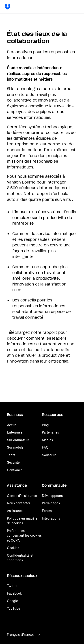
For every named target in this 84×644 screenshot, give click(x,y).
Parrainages (51, 503)
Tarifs (11, 455)
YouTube (14, 608)
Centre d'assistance (22, 496)
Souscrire (49, 455)
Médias (47, 440)
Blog (45, 425)
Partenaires (50, 432)
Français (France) (24, 635)
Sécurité (13, 462)
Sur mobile (15, 447)
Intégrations (51, 518)
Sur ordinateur (18, 440)
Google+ (13, 601)
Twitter (12, 586)
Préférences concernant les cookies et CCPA (24, 536)
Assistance (15, 511)
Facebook (14, 593)
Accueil (13, 425)
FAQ (45, 447)
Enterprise (15, 432)
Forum (47, 511)
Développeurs (52, 496)
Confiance (15, 470)
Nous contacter (19, 503)
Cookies (13, 548)
